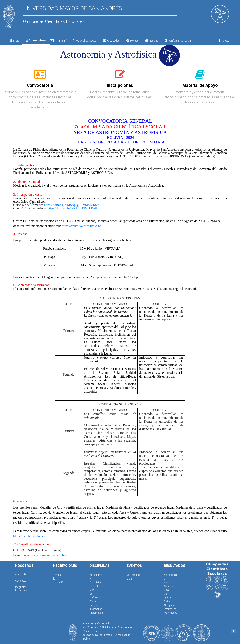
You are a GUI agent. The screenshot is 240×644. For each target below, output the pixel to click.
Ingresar (224, 41)
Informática (96, 609)
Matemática (96, 613)
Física (93, 601)
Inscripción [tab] (59, 41)
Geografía (95, 605)
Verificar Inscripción (178, 41)
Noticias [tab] (152, 41)
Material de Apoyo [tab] (84, 41)
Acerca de (21, 574)
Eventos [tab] (133, 41)
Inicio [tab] (14, 41)
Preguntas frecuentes (21, 588)
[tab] (40, 77)
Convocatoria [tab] (36, 40)
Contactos (21, 581)
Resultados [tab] (111, 41)
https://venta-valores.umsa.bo (82, 226)
